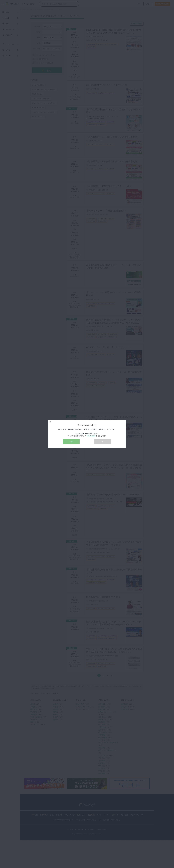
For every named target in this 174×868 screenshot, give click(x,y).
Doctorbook (92, 436)
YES (71, 442)
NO (103, 442)
